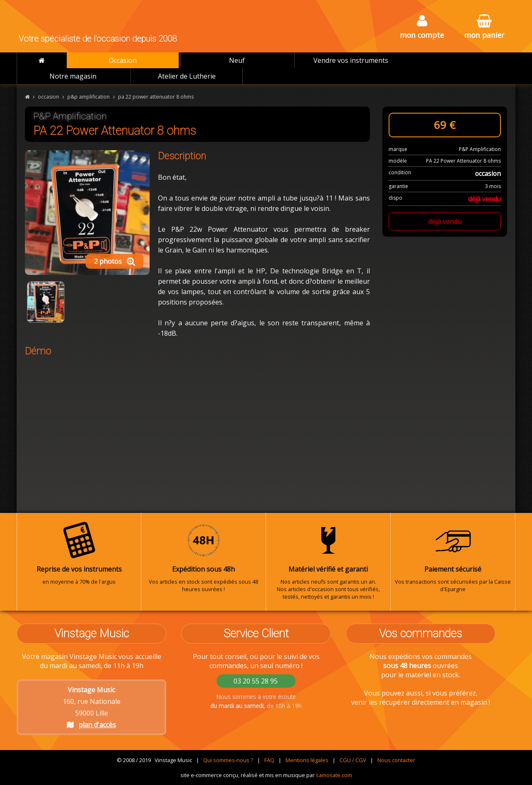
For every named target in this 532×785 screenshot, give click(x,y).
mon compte (422, 27)
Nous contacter (396, 760)
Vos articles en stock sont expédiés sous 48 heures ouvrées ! (203, 557)
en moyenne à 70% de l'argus (79, 553)
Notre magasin (73, 76)
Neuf (237, 60)
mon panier (484, 27)
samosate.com (334, 775)
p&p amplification (89, 97)
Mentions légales (307, 760)
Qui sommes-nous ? (228, 760)
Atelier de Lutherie (187, 76)
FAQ (269, 760)
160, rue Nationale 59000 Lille (92, 707)
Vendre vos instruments (351, 60)
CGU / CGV (353, 760)
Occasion (123, 60)
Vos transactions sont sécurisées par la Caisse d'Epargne (453, 557)
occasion (48, 97)
